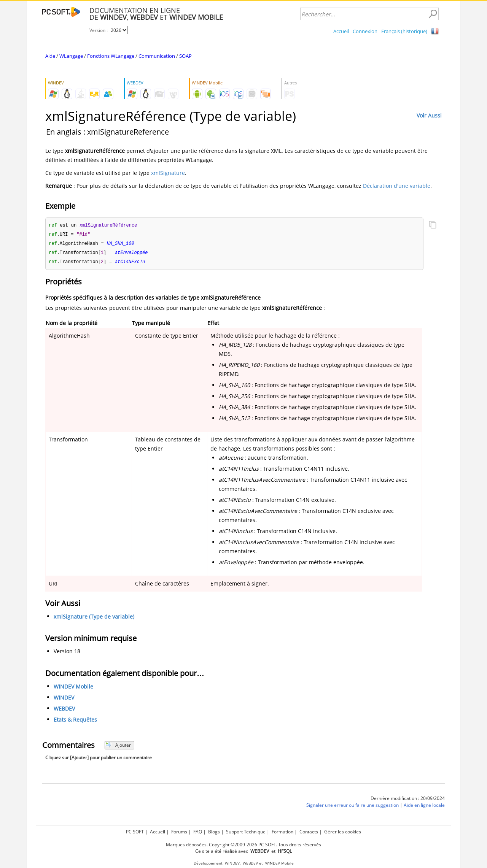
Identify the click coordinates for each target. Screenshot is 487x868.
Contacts (309, 832)
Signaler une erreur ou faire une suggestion (353, 807)
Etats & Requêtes (75, 721)
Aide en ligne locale (424, 807)
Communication (157, 56)
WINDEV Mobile (73, 688)
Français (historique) (404, 31)
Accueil (341, 31)
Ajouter (118, 747)
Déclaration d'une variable (397, 186)
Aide (50, 56)
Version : (99, 30)
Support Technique (246, 832)
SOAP (185, 56)
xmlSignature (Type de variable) (94, 618)
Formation (282, 832)
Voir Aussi (429, 115)
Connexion (365, 31)
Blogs (214, 832)
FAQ (198, 832)
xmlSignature (168, 173)
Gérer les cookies (343, 832)
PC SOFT (135, 832)
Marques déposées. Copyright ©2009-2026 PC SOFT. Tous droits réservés (243, 845)
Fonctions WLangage (111, 56)
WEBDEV (64, 710)
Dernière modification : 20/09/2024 (408, 800)
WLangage (71, 56)
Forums (179, 832)
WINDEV (64, 699)
